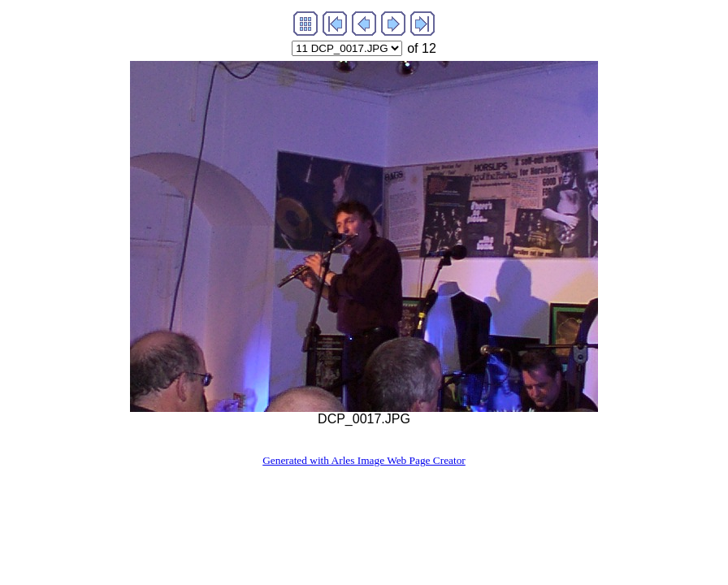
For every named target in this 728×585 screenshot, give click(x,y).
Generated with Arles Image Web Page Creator (364, 460)
